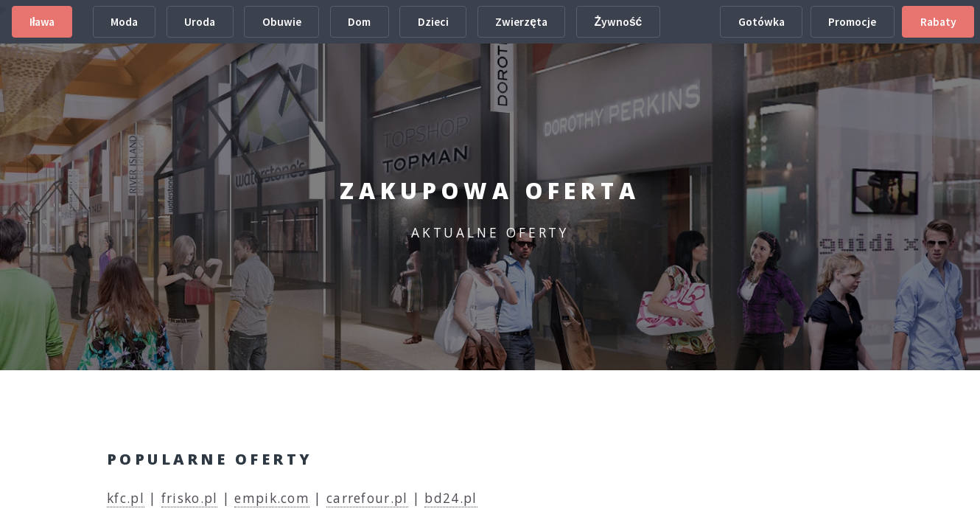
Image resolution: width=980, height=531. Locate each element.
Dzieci (433, 22)
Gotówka (762, 22)
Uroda (200, 22)
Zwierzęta (521, 22)
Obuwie (282, 22)
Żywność (618, 22)
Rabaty (938, 22)
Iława (42, 22)
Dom (359, 22)
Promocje (852, 22)
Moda (124, 22)
